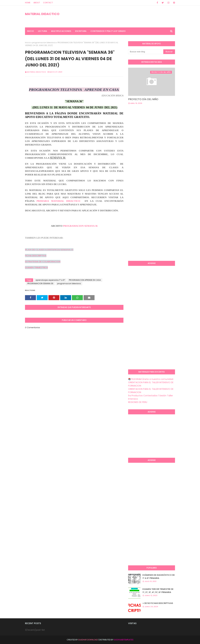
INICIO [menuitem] (30, 31)
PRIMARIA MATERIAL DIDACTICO (58, 201)
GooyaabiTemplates (124, 640)
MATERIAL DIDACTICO (42, 14)
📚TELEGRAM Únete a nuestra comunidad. (151, 379)
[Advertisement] (164, 132)
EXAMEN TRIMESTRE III (36, 267)
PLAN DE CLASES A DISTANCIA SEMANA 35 (49, 250)
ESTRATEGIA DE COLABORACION (43, 262)
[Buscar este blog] (146, 52)
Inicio (28, 43)
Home (28, 3)
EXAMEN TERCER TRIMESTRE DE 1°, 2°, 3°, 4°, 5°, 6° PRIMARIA (158, 591)
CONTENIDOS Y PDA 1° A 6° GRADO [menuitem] (108, 31)
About (37, 3)
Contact (48, 3)
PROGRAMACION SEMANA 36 (80, 226)
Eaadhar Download (88, 640)
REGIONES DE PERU (138, 402)
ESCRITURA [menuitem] (81, 31)
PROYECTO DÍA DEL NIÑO (143, 99)
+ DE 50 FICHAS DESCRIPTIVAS (158, 603)
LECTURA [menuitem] (42, 31)
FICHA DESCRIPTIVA (36, 256)
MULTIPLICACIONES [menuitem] (61, 31)
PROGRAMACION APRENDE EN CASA (85, 280)
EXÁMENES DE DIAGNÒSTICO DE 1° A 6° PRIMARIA (159, 577)
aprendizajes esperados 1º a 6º (50, 280)
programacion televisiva (44, 43)
